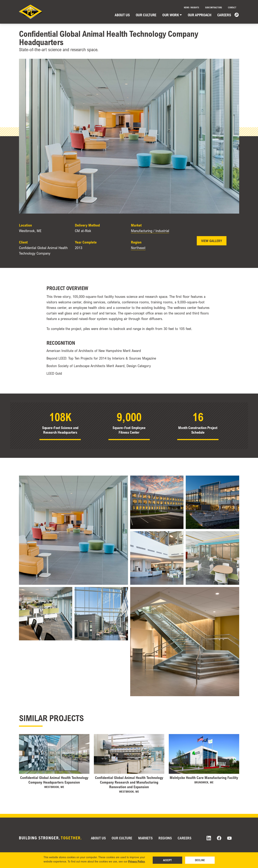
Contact (232, 7)
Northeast (138, 248)
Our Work (172, 15)
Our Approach (200, 15)
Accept (167, 860)
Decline (200, 860)
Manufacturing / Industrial (150, 231)
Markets (145, 838)
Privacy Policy (136, 861)
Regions (165, 838)
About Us (122, 15)
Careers (224, 15)
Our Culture (146, 15)
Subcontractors (214, 7)
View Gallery (212, 241)
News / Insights (191, 7)
